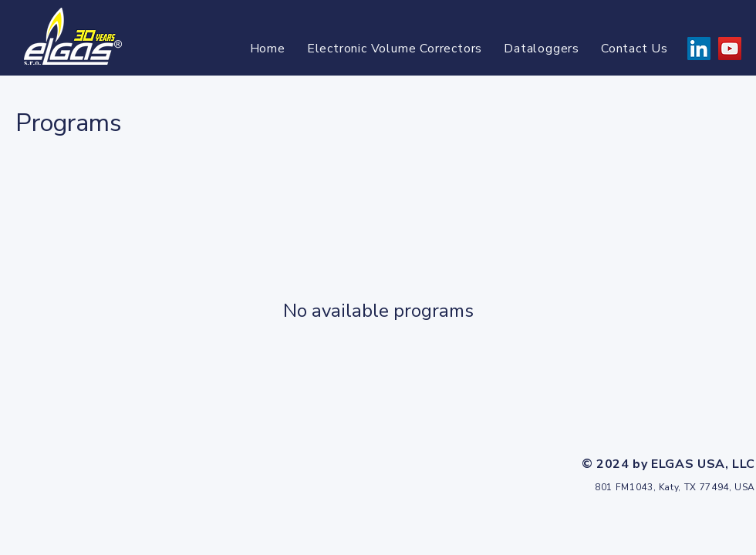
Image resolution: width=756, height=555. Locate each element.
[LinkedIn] (699, 49)
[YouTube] (730, 49)
